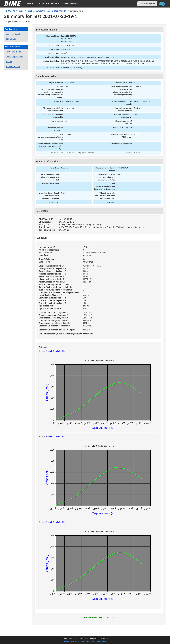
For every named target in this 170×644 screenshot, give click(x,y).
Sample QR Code (13, 67)
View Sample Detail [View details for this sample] (14, 52)
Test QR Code (12, 39)
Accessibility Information (96, 641)
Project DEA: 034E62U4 (35, 11)
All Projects (18, 11)
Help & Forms (72, 4)
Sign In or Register (147, 4)
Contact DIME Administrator (75, 641)
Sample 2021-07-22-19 (57, 11)
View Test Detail (13, 34)
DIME (9, 11)
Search (29, 4)
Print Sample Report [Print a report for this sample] (15, 57)
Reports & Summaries (49, 4)
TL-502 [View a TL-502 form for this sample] (9, 62)
